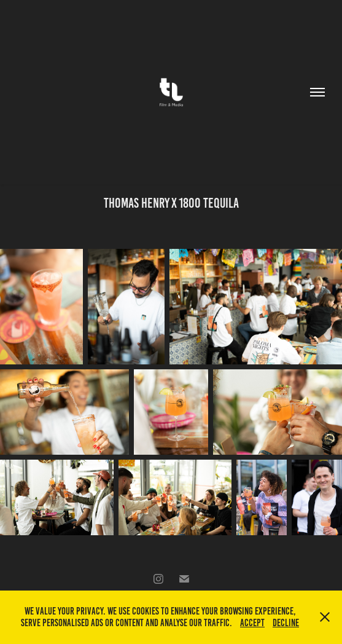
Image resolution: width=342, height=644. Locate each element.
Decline (286, 623)
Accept (252, 623)
